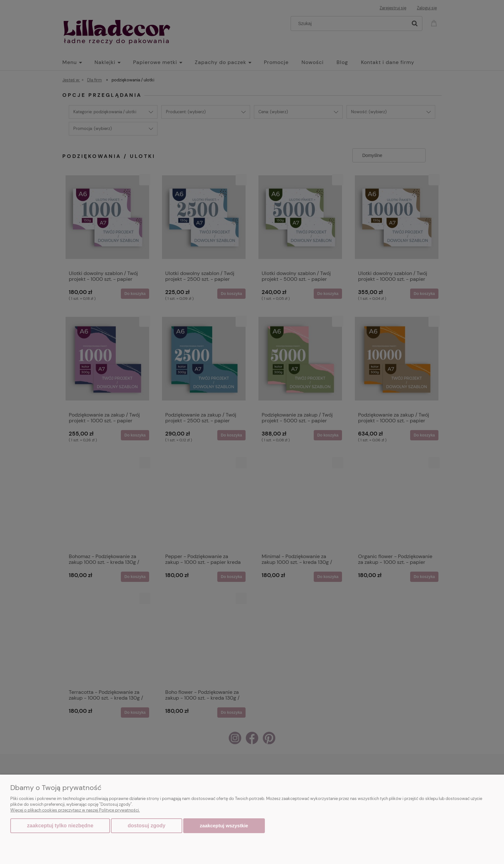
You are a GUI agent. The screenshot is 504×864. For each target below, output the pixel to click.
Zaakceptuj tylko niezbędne (60, 826)
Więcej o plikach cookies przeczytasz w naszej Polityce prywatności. (75, 810)
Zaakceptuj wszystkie (224, 826)
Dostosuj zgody (146, 826)
